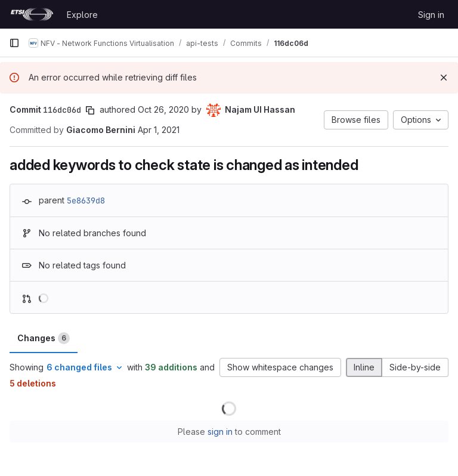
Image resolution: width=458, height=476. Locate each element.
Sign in (431, 15)
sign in (220, 432)
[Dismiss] (444, 78)
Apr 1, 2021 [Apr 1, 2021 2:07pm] (159, 130)
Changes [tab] (44, 338)
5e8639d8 (86, 200)
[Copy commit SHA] (90, 110)
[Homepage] (32, 14)
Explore (82, 15)
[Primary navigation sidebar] (14, 43)
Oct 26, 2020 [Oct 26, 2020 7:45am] (163, 109)
